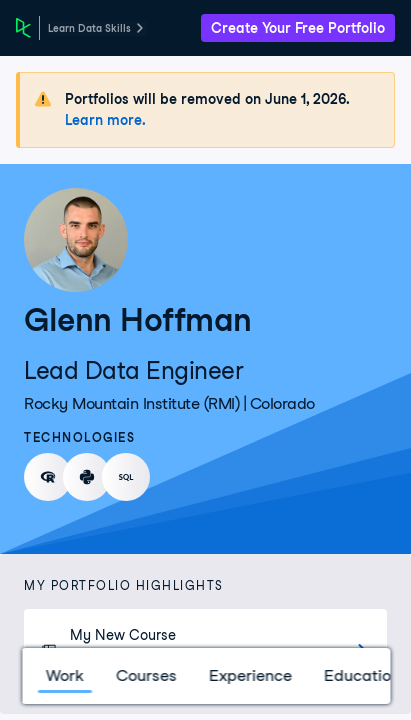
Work (64, 675)
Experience (249, 675)
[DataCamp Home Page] (23, 28)
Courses (145, 675)
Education (361, 675)
